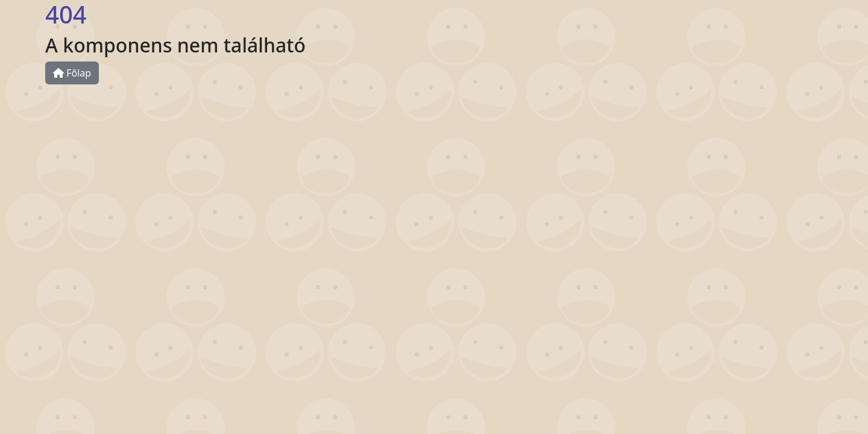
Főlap (72, 73)
